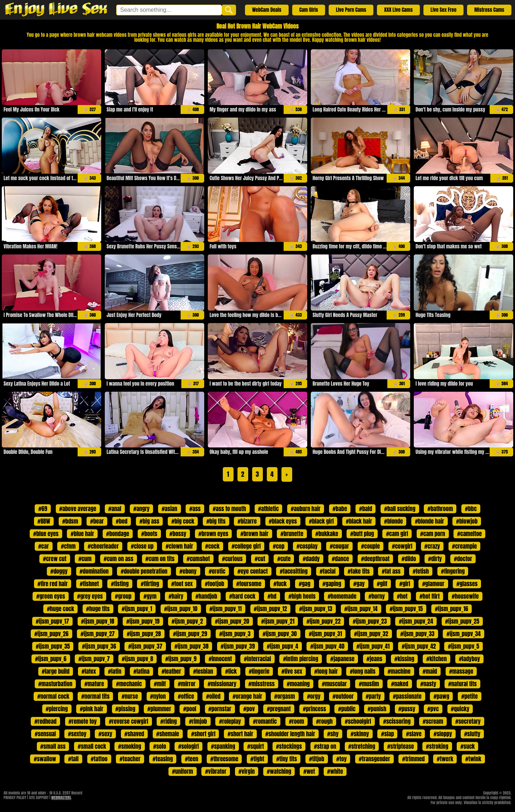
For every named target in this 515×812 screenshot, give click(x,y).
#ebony (188, 571)
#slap (387, 734)
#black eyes (283, 521)
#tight (257, 759)
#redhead (45, 721)
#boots (149, 534)
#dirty (435, 559)
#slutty (472, 734)
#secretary (468, 721)
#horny (377, 596)
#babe (340, 509)
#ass (195, 509)
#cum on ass (119, 559)
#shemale (168, 734)
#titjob (317, 759)
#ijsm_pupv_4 (283, 646)
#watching (279, 771)
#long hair (326, 671)
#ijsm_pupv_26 (51, 634)
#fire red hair (53, 584)
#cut (260, 559)
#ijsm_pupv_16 (452, 609)
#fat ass (391, 571)
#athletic (269, 509)
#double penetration (144, 571)
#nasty (428, 684)
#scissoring (397, 721)
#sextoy (77, 734)
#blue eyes (46, 534)
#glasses (467, 584)
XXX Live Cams (398, 10)
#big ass (149, 521)
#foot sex (182, 584)
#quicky (460, 709)
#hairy (176, 596)
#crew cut (55, 559)
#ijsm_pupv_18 (98, 621)
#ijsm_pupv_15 (406, 609)
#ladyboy (469, 659)
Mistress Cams (489, 10)
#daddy (311, 559)
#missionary (222, 684)
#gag (305, 584)
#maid (430, 671)
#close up (142, 546)
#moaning (298, 684)
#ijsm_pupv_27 (97, 634)
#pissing (126, 709)
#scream (433, 721)
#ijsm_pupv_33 (417, 634)
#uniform (183, 771)
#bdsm (70, 521)
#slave (414, 734)
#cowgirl (402, 546)
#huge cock (60, 609)
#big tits (216, 521)
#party (373, 696)
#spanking (223, 746)
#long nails (363, 671)
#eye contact (253, 571)
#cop (279, 546)
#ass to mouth (229, 509)
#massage (461, 671)
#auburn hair (306, 509)
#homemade (342, 596)
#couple (371, 546)
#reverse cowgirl (128, 721)
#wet (309, 771)
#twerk (445, 759)
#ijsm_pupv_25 (462, 621)
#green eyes (50, 596)
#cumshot (198, 559)
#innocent (220, 659)
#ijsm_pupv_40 (327, 646)
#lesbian (203, 671)
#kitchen (436, 659)
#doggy (59, 571)
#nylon (158, 696)
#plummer (159, 709)
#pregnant (279, 709)
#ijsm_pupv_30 (279, 634)
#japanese (342, 659)
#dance (340, 559)
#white (335, 771)
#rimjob (198, 721)
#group (123, 596)
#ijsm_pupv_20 (232, 621)
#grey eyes (90, 596)
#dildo (409, 559)
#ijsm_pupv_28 (144, 634)
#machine (399, 671)
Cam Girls (309, 10)
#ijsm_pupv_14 (361, 609)
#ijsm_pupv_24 (416, 621)
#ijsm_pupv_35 (53, 646)
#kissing (404, 659)
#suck (467, 746)
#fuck (280, 584)
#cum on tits (160, 559)
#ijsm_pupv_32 (371, 634)
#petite (470, 696)
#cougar (339, 546)
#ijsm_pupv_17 (52, 621)
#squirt (256, 746)
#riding (168, 721)
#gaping (332, 584)
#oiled (213, 696)
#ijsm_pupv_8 (138, 659)
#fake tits (359, 571)
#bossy (178, 534)
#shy (333, 734)
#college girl (246, 546)
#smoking (129, 746)
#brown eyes (214, 534)
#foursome (249, 584)
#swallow (45, 759)
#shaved (134, 734)
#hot (402, 596)
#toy (341, 759)
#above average (78, 509)
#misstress (262, 684)
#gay (359, 584)
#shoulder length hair (290, 734)
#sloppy (443, 734)
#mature (94, 684)
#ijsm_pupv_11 (226, 609)
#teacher (130, 759)
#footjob (215, 584)
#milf (160, 684)
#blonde (393, 521)
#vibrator (216, 771)
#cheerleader (103, 546)
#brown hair (254, 534)
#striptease (401, 746)
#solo (160, 746)
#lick (231, 671)
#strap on (325, 746)
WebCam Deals (267, 10)
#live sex (292, 671)
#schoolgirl (358, 721)
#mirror (187, 684)
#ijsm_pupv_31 (325, 634)
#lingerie (259, 671)
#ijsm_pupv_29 (190, 634)
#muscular (334, 684)
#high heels (302, 596)
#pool (190, 709)
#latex (89, 671)
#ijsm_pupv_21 (278, 621)
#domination (94, 571)
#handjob (206, 596)
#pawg (441, 696)
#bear (97, 521)
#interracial (257, 659)
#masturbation (55, 684)
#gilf (382, 584)
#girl (404, 584)
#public (347, 709)
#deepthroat (375, 559)
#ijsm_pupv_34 (463, 634)
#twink (473, 759)
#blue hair (82, 534)
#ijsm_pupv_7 (94, 659)
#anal (115, 509)
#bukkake (327, 534)
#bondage (118, 534)
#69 (43, 509)
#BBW (44, 521)
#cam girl (397, 534)
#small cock (92, 746)
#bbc (471, 509)
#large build (56, 671)
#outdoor (343, 696)
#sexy (105, 734)
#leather (171, 671)
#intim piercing (300, 659)
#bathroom (440, 509)
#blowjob (467, 521)
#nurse (130, 696)
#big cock (183, 521)
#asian (170, 509)
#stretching (362, 746)
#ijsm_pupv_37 (145, 646)
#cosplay (307, 546)
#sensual (45, 734)
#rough (324, 721)
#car (44, 546)
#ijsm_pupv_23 (370, 621)
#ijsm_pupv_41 (373, 646)
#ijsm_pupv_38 (192, 646)
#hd (272, 596)
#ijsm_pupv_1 (137, 609)
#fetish (421, 571)
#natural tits (462, 684)
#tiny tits (286, 759)
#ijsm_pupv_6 (51, 659)
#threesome (224, 759)
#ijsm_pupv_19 (143, 621)
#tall (73, 759)
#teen (192, 759)
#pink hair (92, 709)
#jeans (374, 659)
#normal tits (95, 696)
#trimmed (413, 759)
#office (186, 696)
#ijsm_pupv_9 (181, 659)
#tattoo (99, 759)
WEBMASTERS (61, 798)
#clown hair (179, 546)
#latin (115, 671)
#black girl (321, 521)
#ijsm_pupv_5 (463, 646)
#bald (366, 509)
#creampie (465, 546)
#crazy (432, 546)
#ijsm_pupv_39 (238, 646)
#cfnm (68, 546)
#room (296, 721)
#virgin (247, 771)
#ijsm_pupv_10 (181, 609)
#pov (249, 709)
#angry (141, 509)
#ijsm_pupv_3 (235, 634)
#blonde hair (429, 521)
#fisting (120, 584)
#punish (377, 709)
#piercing (57, 709)
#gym (150, 596)
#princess (315, 709)
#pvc (433, 709)
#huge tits (98, 609)
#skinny (360, 734)
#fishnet (89, 584)
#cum (85, 559)
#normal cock (53, 696)
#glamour (433, 584)
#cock (212, 546)
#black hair (359, 521)
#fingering (453, 571)
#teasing (163, 759)
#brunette (292, 534)
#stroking (437, 746)
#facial (328, 571)
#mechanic (129, 684)
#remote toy (83, 721)
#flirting (150, 584)
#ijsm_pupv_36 (99, 646)
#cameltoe (469, 534)
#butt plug (362, 534)
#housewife (465, 596)
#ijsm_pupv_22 (323, 621)
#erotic (217, 571)
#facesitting (294, 571)
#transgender (374, 759)
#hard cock (242, 596)
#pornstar (220, 709)
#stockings (289, 746)
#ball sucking (400, 509)
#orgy (314, 696)
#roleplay (230, 721)
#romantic (265, 721)
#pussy (407, 709)
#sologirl (188, 746)
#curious (232, 559)
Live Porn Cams (351, 10)
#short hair (240, 734)
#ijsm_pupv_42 (419, 646)
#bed (122, 521)
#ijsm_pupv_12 (271, 609)
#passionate (407, 696)
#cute (284, 559)
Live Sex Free (443, 10)
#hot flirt (430, 596)
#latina (141, 671)
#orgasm (285, 696)
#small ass (53, 746)
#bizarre (247, 521)
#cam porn (433, 534)
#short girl (203, 734)
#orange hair (247, 696)
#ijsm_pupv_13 (316, 609)
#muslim (369, 684)
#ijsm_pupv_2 (187, 621)
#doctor (463, 559)
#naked (399, 684)
